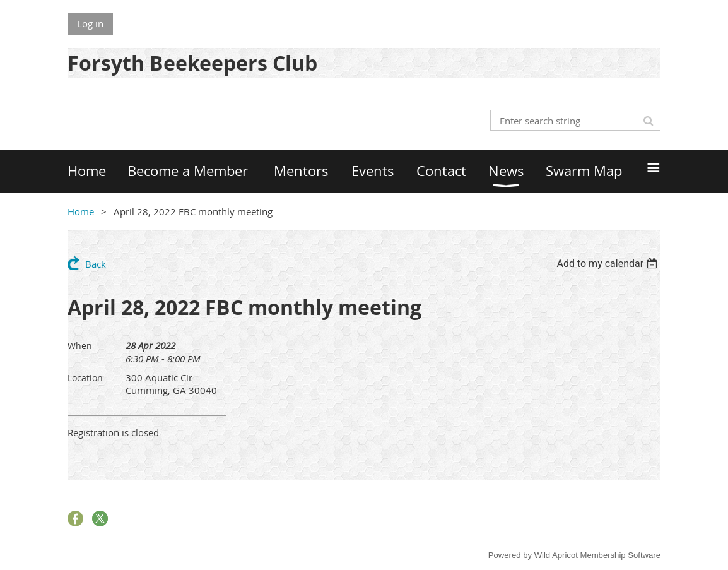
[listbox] (608, 264)
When (80, 346)
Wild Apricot (556, 555)
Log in (90, 23)
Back (96, 264)
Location (85, 378)
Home (81, 211)
